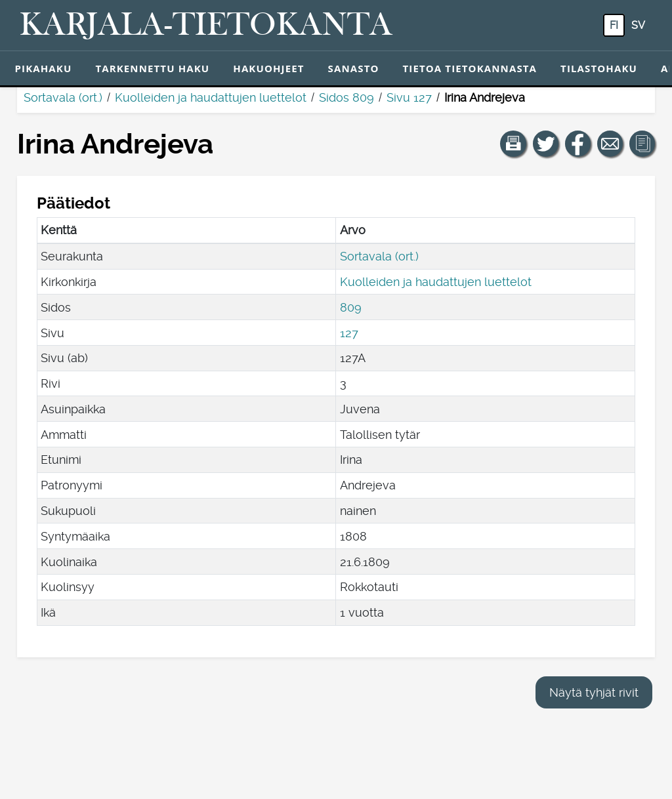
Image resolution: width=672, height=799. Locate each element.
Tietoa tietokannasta (470, 68)
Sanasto (354, 68)
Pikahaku (44, 68)
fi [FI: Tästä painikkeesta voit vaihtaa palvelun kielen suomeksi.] (614, 25)
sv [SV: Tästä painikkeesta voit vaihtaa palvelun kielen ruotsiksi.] (638, 25)
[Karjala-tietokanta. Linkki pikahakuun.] (206, 26)
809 (351, 307)
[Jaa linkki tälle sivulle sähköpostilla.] (610, 144)
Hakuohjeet (268, 68)
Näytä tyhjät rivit (594, 692)
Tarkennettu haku (152, 68)
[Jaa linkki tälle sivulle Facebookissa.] (578, 144)
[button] (513, 144)
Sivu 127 (409, 97)
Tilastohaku (599, 68)
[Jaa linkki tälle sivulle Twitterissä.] (546, 144)
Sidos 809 (346, 97)
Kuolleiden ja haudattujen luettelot (211, 97)
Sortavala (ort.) (63, 97)
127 (349, 333)
